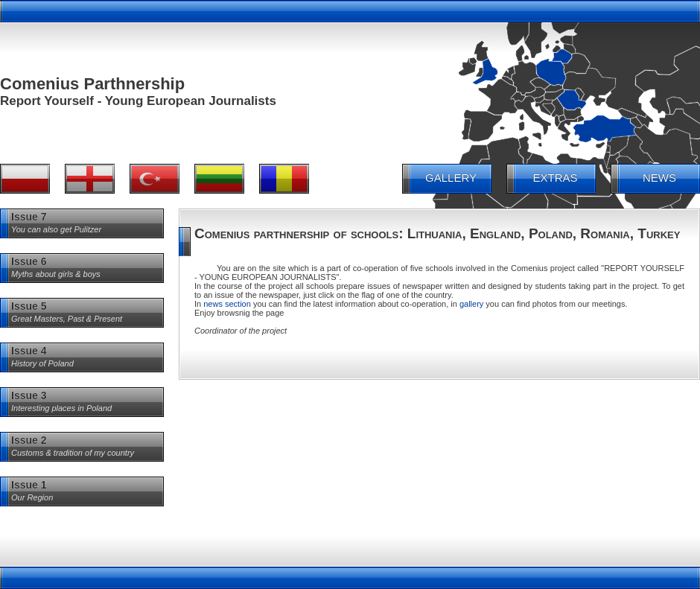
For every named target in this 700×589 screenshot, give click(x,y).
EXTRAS (555, 178)
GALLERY (451, 178)
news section (227, 304)
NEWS (659, 178)
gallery (471, 304)
